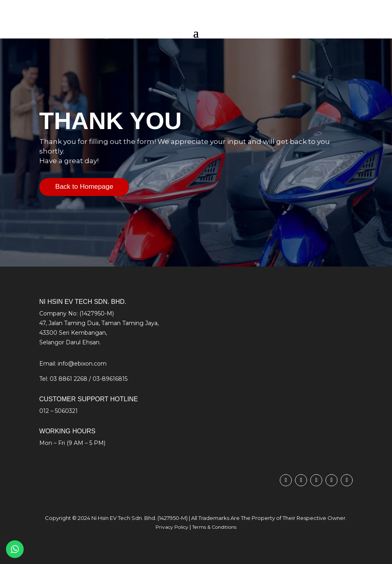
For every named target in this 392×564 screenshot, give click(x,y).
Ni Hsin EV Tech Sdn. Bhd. (124, 518)
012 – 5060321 (59, 411)
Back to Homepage (84, 187)
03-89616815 (110, 379)
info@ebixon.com (82, 364)
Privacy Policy (172, 527)
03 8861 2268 (69, 379)
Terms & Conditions (214, 527)
